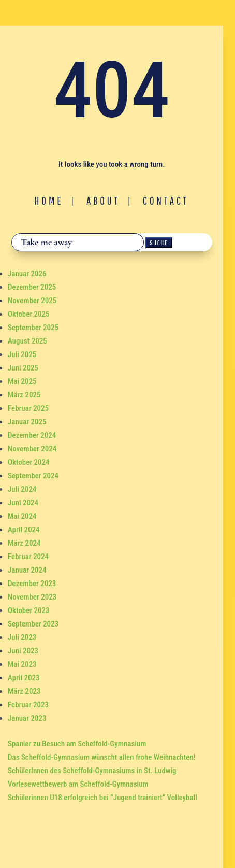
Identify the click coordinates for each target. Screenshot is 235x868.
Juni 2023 (23, 651)
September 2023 (33, 624)
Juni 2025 (23, 368)
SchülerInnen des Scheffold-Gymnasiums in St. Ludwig (92, 771)
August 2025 (27, 341)
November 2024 (32, 449)
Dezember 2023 (32, 584)
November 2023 (32, 597)
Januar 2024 (27, 570)
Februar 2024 (28, 557)
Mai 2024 (22, 516)
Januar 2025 (27, 422)
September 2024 (33, 476)
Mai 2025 (22, 381)
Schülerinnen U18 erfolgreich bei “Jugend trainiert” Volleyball (102, 798)
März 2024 (24, 543)
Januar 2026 (27, 274)
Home (49, 201)
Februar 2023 (28, 705)
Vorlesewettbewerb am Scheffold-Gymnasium (78, 784)
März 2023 (24, 691)
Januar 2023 (27, 718)
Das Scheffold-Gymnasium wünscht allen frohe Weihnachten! (101, 757)
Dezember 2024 (32, 435)
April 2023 (24, 678)
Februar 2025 (28, 408)
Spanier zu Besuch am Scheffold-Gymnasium (77, 744)
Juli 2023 (22, 637)
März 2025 (24, 395)
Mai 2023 (22, 664)
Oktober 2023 (29, 610)
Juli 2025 (22, 354)
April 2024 (24, 530)
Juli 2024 (22, 489)
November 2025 (32, 301)
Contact (166, 201)
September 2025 (33, 328)
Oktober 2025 (29, 314)
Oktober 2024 (29, 462)
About (103, 201)
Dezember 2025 (32, 287)
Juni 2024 (23, 503)
